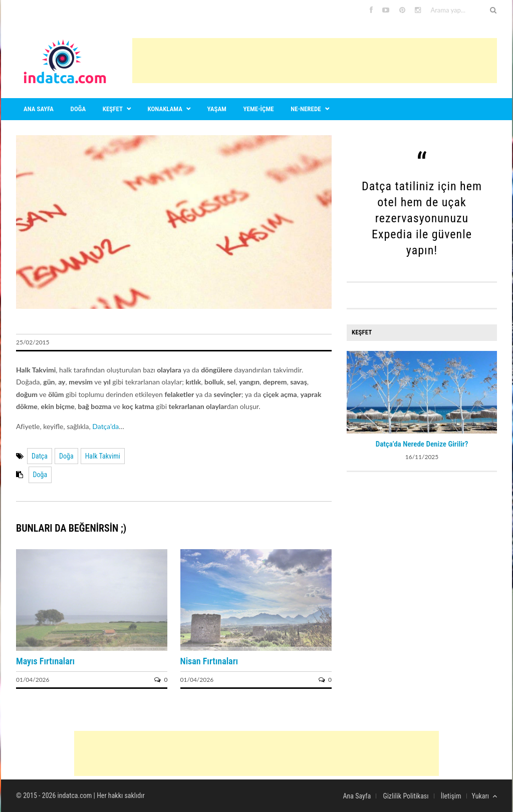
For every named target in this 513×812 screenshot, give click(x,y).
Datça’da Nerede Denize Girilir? (422, 444)
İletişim (451, 796)
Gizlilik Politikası (406, 796)
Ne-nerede (306, 109)
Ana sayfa (39, 109)
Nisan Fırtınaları (209, 661)
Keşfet (113, 109)
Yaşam (217, 109)
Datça (40, 456)
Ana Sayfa (357, 796)
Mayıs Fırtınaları (45, 661)
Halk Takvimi (103, 456)
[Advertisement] (315, 61)
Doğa (78, 109)
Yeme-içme (259, 109)
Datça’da (105, 426)
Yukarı (484, 796)
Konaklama (165, 109)
